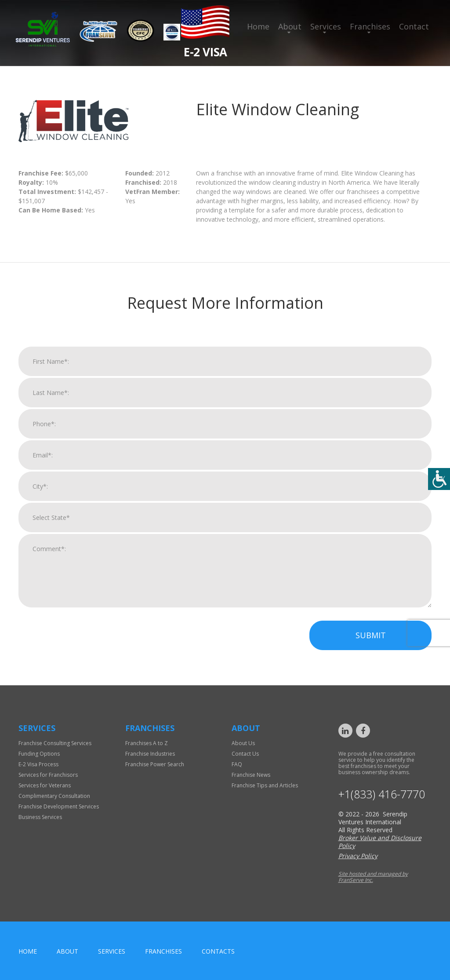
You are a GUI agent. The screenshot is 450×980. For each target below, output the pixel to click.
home (28, 951)
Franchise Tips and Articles (265, 785)
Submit (371, 644)
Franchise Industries (150, 754)
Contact (414, 26)
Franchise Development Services (59, 806)
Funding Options (39, 754)
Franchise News (251, 775)
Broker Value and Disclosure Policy (380, 842)
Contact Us (245, 754)
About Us (243, 743)
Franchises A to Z (147, 743)
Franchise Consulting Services (55, 743)
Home (258, 26)
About (290, 26)
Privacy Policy (358, 856)
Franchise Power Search (155, 764)
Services (326, 26)
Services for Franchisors (48, 775)
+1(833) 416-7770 (382, 794)
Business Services (40, 817)
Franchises (370, 26)
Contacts (218, 951)
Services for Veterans (45, 785)
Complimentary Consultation (54, 796)
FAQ (237, 764)
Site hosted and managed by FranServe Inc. (373, 877)
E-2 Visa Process (38, 764)
